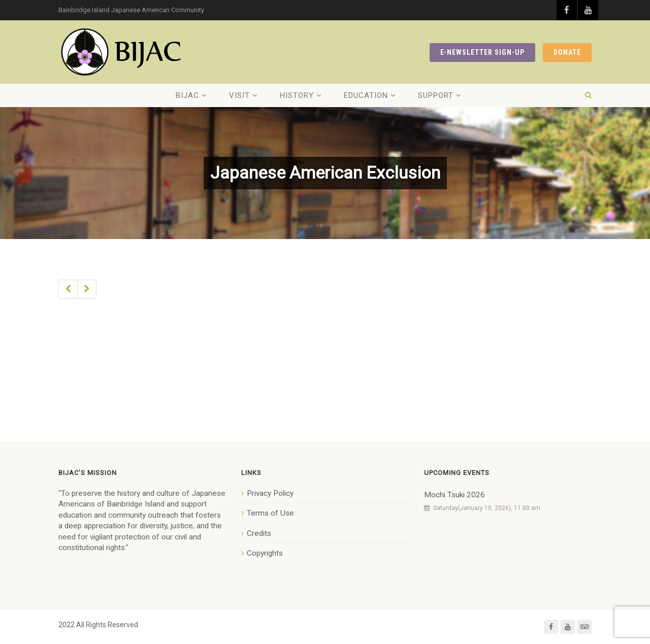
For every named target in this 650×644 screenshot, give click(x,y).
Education (366, 95)
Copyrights (265, 553)
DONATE (567, 52)
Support (436, 95)
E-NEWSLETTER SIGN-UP (483, 52)
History (297, 95)
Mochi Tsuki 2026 (454, 495)
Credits (259, 533)
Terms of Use (270, 513)
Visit (239, 95)
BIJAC (187, 95)
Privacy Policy (270, 493)
